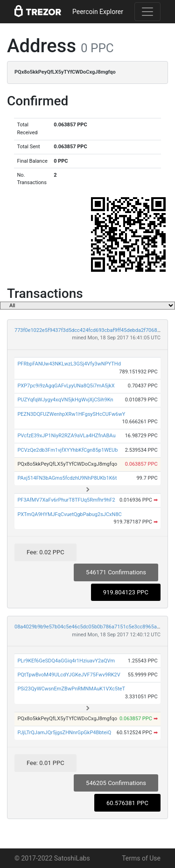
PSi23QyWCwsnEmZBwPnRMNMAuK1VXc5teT (71, 689)
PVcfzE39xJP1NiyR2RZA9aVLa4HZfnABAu (66, 436)
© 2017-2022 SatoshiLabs (52, 858)
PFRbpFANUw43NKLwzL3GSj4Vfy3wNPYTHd (69, 364)
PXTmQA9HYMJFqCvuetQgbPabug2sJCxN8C (69, 514)
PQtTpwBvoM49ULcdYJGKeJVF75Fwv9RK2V (69, 675)
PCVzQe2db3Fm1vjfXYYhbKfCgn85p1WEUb (67, 450)
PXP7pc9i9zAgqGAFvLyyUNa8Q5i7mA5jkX (66, 386)
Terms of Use (141, 858)
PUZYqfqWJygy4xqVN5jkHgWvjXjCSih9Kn (65, 400)
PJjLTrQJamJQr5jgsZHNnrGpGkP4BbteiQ (64, 733)
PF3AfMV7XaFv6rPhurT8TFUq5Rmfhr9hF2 (66, 500)
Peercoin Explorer (98, 12)
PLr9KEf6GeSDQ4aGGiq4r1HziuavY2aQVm (66, 661)
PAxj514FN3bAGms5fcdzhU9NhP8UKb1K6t (67, 478)
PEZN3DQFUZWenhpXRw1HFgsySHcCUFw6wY (71, 414)
